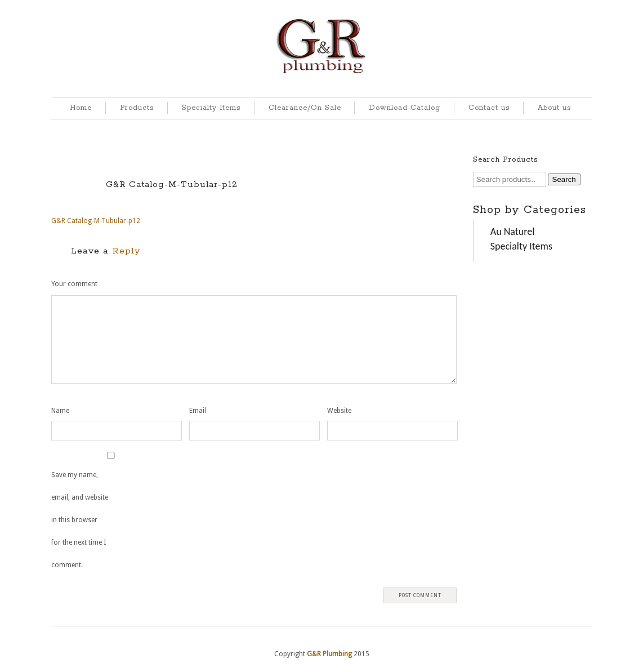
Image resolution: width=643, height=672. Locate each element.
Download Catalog (405, 108)
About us (554, 108)
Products (137, 108)
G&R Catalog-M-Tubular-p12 (172, 184)
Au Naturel (513, 232)
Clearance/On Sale (305, 108)
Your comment (74, 284)
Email (198, 411)
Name (60, 411)
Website (339, 411)
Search (564, 179)
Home (81, 108)
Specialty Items (211, 108)
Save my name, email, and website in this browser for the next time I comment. (80, 520)
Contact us (489, 108)
